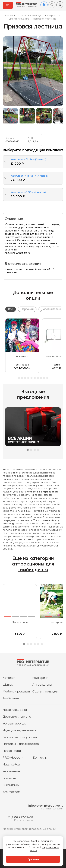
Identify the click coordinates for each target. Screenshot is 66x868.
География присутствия (20, 737)
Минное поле (20, 622)
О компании (11, 785)
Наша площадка (15, 710)
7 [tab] (28, 378)
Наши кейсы (11, 765)
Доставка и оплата (17, 717)
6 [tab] (25, 378)
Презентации (12, 751)
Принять (33, 859)
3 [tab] (35, 450)
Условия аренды (15, 724)
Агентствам (11, 792)
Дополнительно (51, 309)
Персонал (27, 309)
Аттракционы (42, 685)
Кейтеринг (40, 678)
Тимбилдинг (11, 698)
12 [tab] (44, 378)
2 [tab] (31, 450)
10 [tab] (38, 378)
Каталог (9, 678)
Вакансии (10, 778)
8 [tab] (32, 378)
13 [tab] (47, 378)
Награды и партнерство (21, 744)
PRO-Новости (13, 758)
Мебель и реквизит (17, 692)
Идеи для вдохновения (19, 730)
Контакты (40, 758)
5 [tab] (22, 378)
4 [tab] (19, 378)
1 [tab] (28, 450)
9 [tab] (35, 378)
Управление (11, 771)
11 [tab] (41, 378)
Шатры (8, 685)
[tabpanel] (22, 346)
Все (11, 309)
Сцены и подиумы (45, 692)
